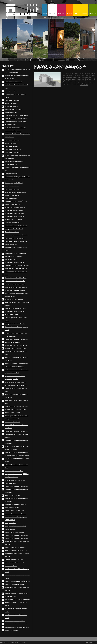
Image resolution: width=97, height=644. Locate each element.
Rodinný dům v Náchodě (11, 106)
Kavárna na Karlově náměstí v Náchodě (15, 505)
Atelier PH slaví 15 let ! (11, 112)
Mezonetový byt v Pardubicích (13, 315)
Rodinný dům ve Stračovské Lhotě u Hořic (16, 241)
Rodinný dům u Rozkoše (11, 165)
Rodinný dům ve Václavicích (12, 100)
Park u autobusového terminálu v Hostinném (16, 116)
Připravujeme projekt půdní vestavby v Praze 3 (17, 627)
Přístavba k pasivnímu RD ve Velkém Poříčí (16, 593)
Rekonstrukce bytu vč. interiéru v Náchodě (16, 624)
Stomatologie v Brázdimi (11, 260)
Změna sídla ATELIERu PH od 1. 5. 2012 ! (16, 551)
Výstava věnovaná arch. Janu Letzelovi (15, 281)
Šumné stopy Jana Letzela (12, 508)
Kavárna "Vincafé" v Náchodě (12, 195)
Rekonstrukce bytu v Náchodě (13, 422)
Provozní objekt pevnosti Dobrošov (14, 299)
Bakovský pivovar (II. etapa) (12, 91)
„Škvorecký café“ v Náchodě (12, 232)
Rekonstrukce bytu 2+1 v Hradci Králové (15, 309)
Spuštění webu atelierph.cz (12, 630)
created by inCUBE (90, 642)
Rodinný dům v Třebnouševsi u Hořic (14, 217)
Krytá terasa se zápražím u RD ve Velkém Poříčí (17, 600)
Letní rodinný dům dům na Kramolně (14, 563)
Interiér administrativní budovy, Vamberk (15, 192)
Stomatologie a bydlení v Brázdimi (14, 161)
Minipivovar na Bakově (11, 103)
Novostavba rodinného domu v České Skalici (16, 407)
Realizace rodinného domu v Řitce (14, 471)
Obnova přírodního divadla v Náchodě (15, 207)
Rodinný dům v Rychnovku (12, 186)
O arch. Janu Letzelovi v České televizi (15, 621)
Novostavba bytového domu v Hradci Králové (16, 339)
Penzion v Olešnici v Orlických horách (15, 511)
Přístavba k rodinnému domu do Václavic (15, 348)
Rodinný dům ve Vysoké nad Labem (14, 214)
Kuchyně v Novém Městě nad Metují (14, 532)
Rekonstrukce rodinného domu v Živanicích (16, 201)
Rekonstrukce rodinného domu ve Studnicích (16, 119)
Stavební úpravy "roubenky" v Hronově (15, 290)
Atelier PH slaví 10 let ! (11, 244)
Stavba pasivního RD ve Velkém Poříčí (15, 480)
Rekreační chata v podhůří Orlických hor (15, 253)
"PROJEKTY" (84, 85)
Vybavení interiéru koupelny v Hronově (15, 584)
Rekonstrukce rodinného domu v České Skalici (17, 235)
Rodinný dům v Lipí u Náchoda (13, 149)
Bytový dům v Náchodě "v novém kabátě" (15, 548)
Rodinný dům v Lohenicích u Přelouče (15, 324)
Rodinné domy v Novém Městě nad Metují (16, 226)
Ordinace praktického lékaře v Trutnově (15, 284)
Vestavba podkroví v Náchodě (12, 413)
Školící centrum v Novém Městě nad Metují (16, 269)
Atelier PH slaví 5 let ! (10, 529)
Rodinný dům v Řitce (10, 523)
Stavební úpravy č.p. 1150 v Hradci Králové (16, 345)
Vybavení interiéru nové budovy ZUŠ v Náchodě (17, 581)
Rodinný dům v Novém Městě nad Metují (15, 122)
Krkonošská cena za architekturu (13, 109)
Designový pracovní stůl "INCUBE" (14, 560)
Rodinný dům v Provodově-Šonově (14, 211)
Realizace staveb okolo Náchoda (13, 82)
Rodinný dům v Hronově (11, 566)
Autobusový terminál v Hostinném (13, 220)
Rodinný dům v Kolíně (10, 483)
